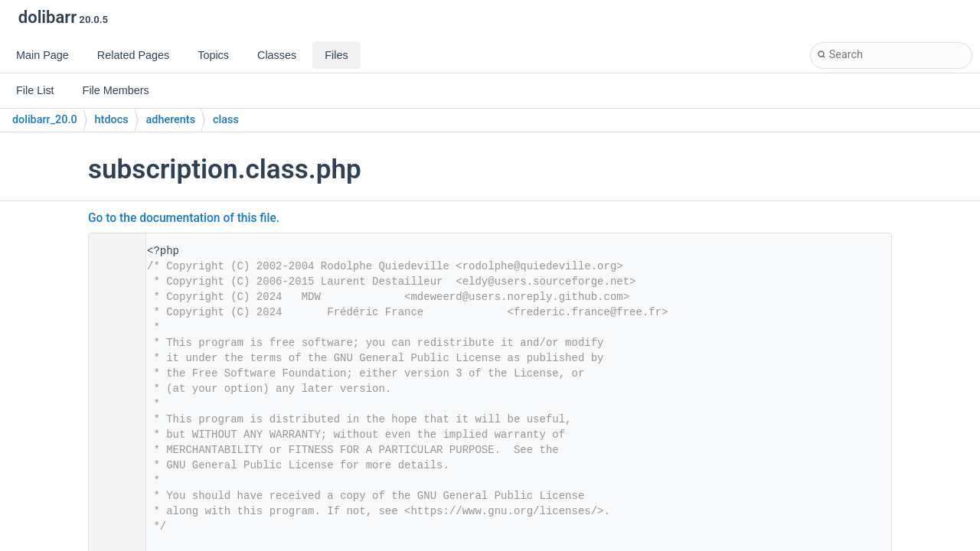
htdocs (112, 120)
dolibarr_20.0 (45, 120)
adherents (171, 120)
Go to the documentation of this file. (184, 218)
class (226, 120)
